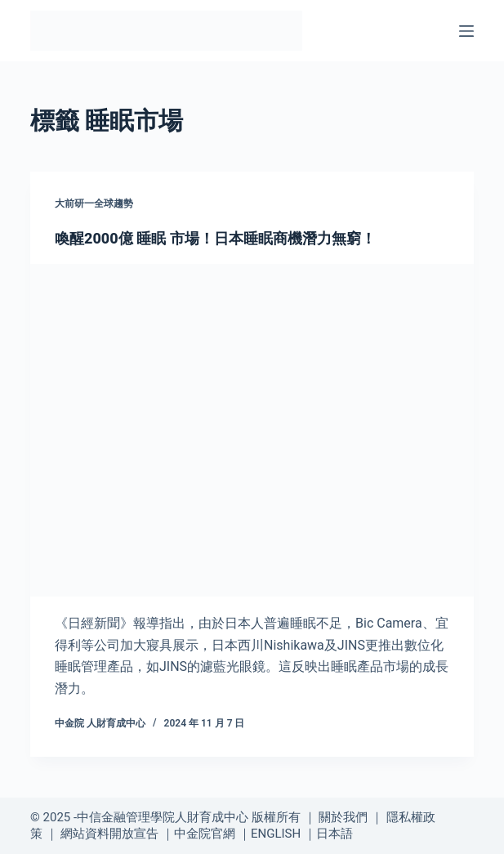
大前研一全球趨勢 (94, 203)
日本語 (335, 834)
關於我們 (343, 817)
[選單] (466, 31)
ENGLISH (276, 834)
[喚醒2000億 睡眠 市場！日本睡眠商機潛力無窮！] (252, 430)
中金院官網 (205, 834)
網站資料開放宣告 (109, 834)
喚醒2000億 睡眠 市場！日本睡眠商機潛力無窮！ (215, 238)
